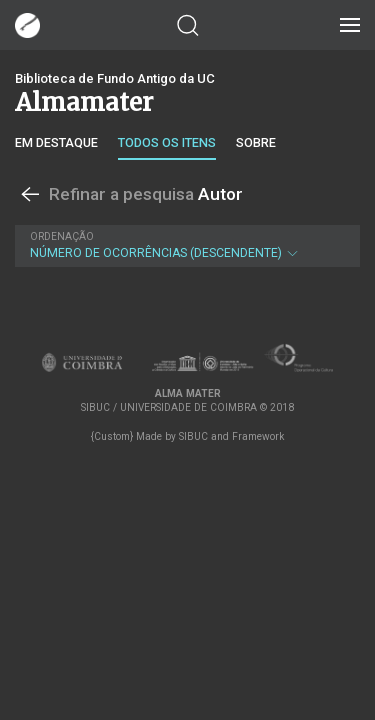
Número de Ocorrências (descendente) (185, 245)
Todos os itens (167, 142)
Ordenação (62, 236)
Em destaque (56, 142)
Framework (258, 436)
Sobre (256, 142)
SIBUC (193, 436)
